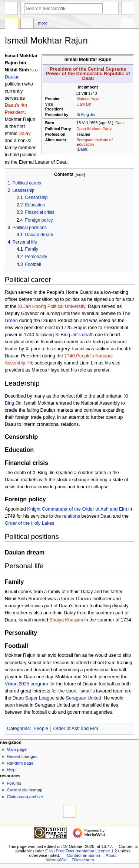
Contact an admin (83, 855)
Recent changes (22, 756)
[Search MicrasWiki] (63, 8)
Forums (14, 783)
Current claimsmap (24, 790)
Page (11, 24)
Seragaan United (84, 698)
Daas (120, 123)
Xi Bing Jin (86, 115)
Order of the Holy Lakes (30, 523)
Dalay (24, 134)
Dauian (12, 77)
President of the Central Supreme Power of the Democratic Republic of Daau (88, 74)
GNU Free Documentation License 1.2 (81, 851)
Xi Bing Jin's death (75, 335)
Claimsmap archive (25, 797)
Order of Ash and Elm (75, 729)
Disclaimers (83, 860)
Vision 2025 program (27, 684)
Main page (17, 749)
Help (11, 770)
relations (71, 516)
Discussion (27, 24)
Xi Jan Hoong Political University (52, 306)
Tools (128, 24)
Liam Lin (84, 104)
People (41, 729)
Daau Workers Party (94, 129)
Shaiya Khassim (66, 620)
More (43, 23)
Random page (20, 763)
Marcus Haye (88, 99)
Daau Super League (34, 698)
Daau (82, 149)
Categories (18, 729)
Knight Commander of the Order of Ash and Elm (77, 509)
